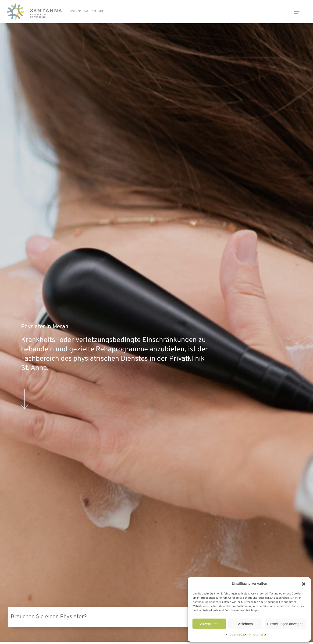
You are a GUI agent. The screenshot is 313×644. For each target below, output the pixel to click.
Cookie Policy (238, 635)
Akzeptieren (209, 624)
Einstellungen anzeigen (285, 624)
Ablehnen (245, 624)
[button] (304, 584)
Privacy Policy (258, 635)
